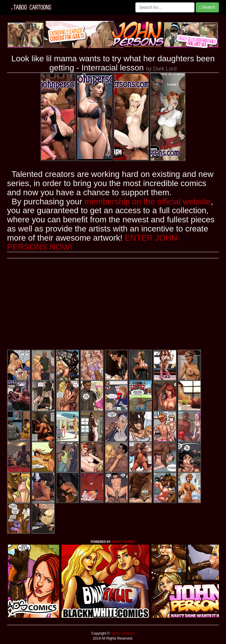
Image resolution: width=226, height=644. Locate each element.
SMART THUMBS (123, 542)
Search (207, 7)
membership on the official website (148, 202)
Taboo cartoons (122, 633)
